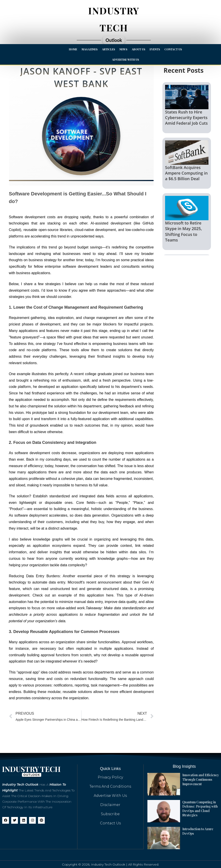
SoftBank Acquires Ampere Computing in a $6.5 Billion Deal (186, 173)
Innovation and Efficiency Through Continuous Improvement (200, 779)
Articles (108, 49)
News (123, 49)
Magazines (90, 49)
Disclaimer (110, 805)
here (110, 595)
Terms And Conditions (110, 786)
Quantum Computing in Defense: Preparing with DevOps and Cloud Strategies (200, 808)
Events (155, 49)
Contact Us (173, 49)
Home (73, 49)
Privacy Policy (110, 777)
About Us (138, 49)
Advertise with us (125, 60)
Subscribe (110, 814)
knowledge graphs (48, 539)
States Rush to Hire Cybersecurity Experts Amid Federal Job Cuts (186, 118)
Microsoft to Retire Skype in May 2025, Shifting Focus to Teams (184, 231)
